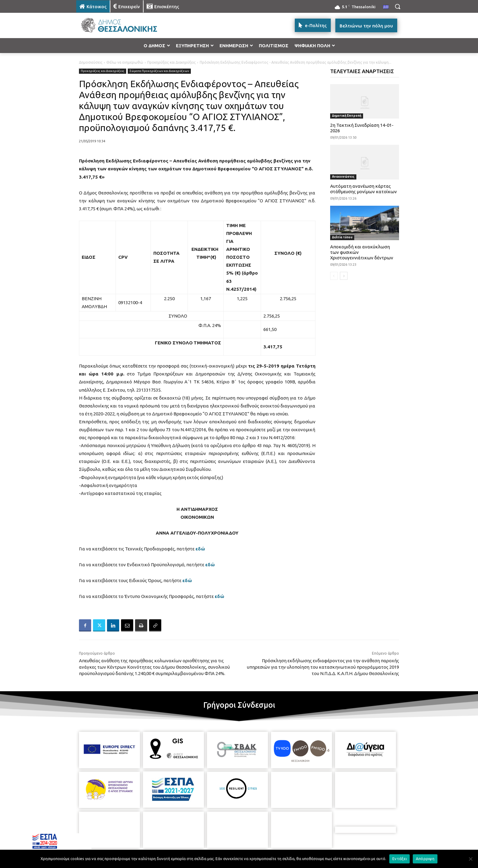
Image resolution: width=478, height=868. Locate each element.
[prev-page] (334, 276)
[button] (398, 6)
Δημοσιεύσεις (91, 62)
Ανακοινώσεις (343, 177)
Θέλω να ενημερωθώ (125, 62)
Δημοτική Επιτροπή (347, 116)
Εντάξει (400, 859)
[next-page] (344, 276)
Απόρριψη (425, 859)
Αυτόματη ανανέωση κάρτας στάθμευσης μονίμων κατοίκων (364, 189)
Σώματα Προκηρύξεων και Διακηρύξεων (159, 71)
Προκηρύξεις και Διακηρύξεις (171, 62)
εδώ (200, 549)
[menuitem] (386, 7)
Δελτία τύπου (342, 237)
